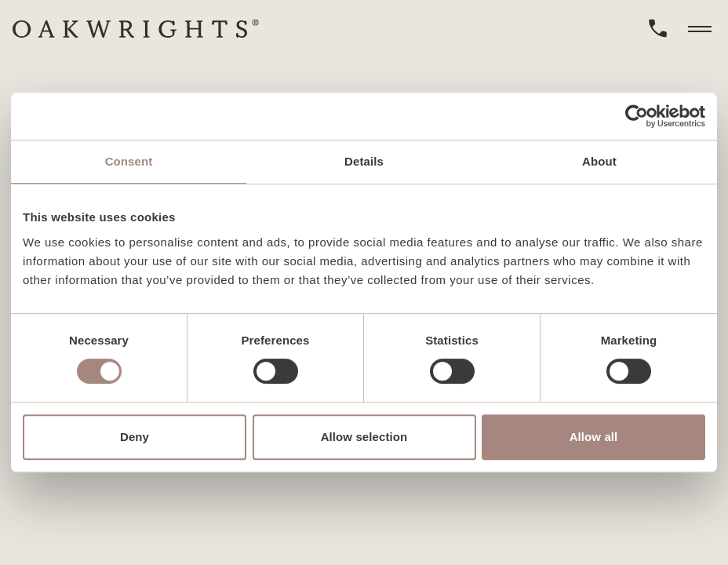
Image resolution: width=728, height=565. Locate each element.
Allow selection (364, 437)
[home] (136, 29)
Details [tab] (364, 161)
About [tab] (599, 161)
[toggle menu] (700, 28)
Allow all (594, 437)
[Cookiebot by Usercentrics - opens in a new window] (637, 116)
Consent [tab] (129, 161)
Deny (135, 437)
